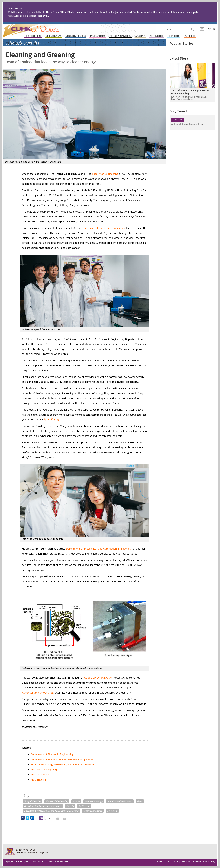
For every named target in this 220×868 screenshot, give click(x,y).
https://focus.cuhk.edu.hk (22, 16)
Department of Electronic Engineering (103, 228)
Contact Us (185, 862)
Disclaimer (197, 862)
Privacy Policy (209, 862)
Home (37, 28)
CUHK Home (159, 862)
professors (112, 811)
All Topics (190, 36)
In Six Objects (98, 36)
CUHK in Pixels (172, 862)
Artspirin (140, 36)
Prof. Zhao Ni (38, 780)
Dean (140, 801)
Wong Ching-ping (32, 801)
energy (76, 801)
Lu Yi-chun (84, 806)
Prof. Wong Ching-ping (44, 770)
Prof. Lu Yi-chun (40, 775)
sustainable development (120, 801)
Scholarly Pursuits (76, 36)
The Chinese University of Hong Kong (27, 851)
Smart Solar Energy (93, 811)
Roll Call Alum (53, 36)
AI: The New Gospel (120, 36)
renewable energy (94, 801)
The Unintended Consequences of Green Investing (190, 92)
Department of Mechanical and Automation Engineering (99, 549)
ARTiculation (157, 36)
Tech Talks (174, 36)
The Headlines (33, 36)
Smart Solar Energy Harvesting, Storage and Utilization (62, 765)
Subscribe (178, 120)
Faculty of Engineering (105, 174)
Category (202, 29)
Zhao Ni (70, 806)
